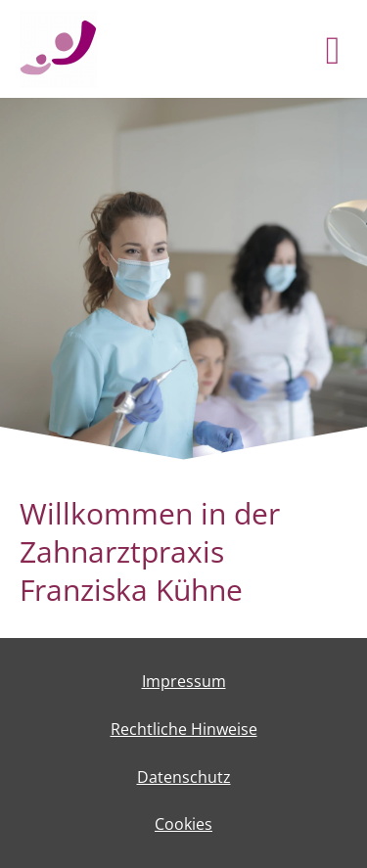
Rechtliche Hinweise (184, 729)
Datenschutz (184, 777)
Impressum (184, 681)
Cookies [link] (183, 824)
